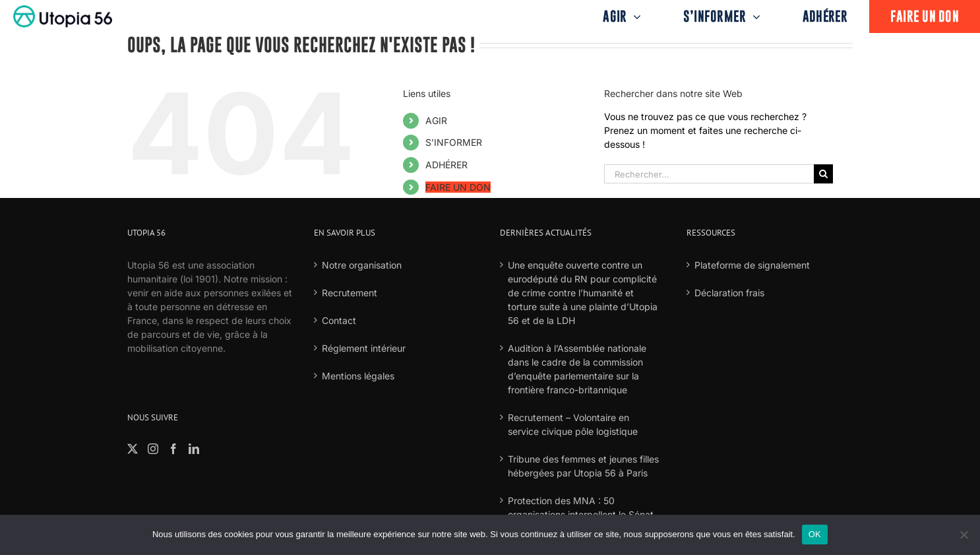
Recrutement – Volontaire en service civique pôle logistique (573, 424)
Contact (339, 320)
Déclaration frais (729, 293)
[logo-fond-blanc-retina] (63, 10)
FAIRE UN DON (458, 187)
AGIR (436, 120)
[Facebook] (173, 449)
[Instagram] (153, 449)
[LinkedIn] (194, 449)
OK (815, 534)
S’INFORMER (454, 142)
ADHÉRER (446, 165)
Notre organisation (362, 265)
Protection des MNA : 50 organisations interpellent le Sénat (581, 507)
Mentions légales (358, 376)
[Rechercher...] (709, 174)
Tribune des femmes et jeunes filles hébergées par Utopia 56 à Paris (583, 466)
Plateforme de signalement (752, 265)
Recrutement (350, 293)
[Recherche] (823, 174)
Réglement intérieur (364, 348)
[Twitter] (133, 449)
